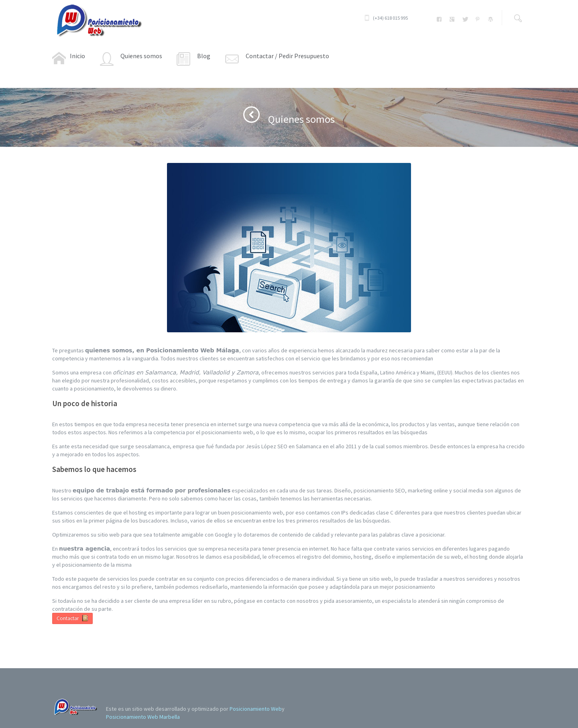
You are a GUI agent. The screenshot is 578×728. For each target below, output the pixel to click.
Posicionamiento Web (256, 709)
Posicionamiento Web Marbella (143, 717)
